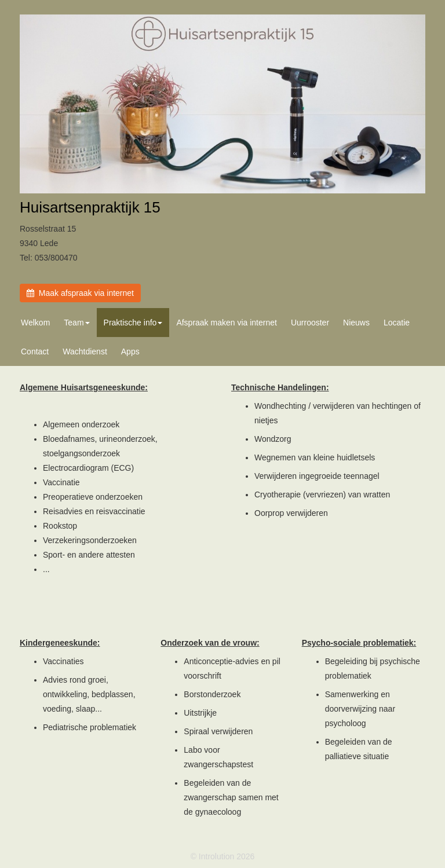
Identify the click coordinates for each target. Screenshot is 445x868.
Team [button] (76, 323)
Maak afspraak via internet (80, 293)
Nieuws (356, 323)
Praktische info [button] (133, 323)
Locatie (397, 323)
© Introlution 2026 (223, 856)
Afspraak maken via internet (227, 323)
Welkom (35, 323)
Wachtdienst (85, 351)
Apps (130, 351)
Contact (35, 351)
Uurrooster (310, 323)
